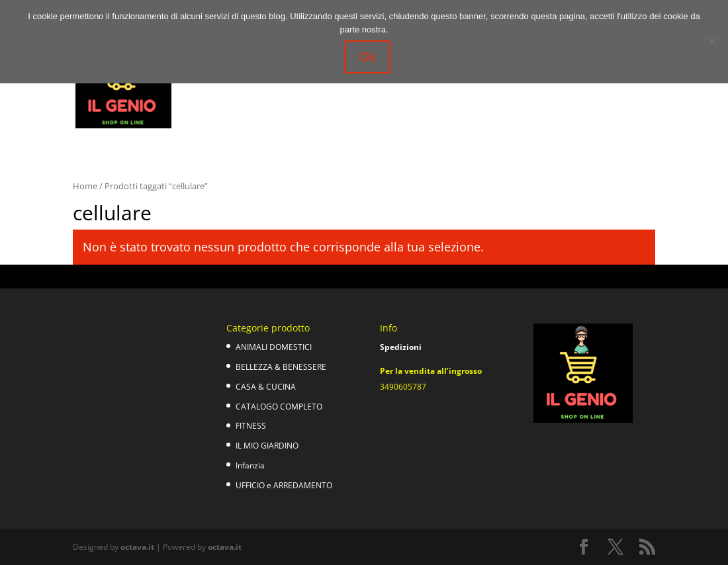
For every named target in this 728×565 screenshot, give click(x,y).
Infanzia (279, 101)
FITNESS (251, 426)
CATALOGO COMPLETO (279, 407)
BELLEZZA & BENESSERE (281, 367)
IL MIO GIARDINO (267, 446)
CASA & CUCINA (266, 387)
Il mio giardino (217, 101)
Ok (367, 57)
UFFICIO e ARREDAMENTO (284, 485)
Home (85, 186)
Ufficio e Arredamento (356, 101)
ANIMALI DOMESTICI (274, 347)
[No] (711, 42)
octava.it (137, 547)
